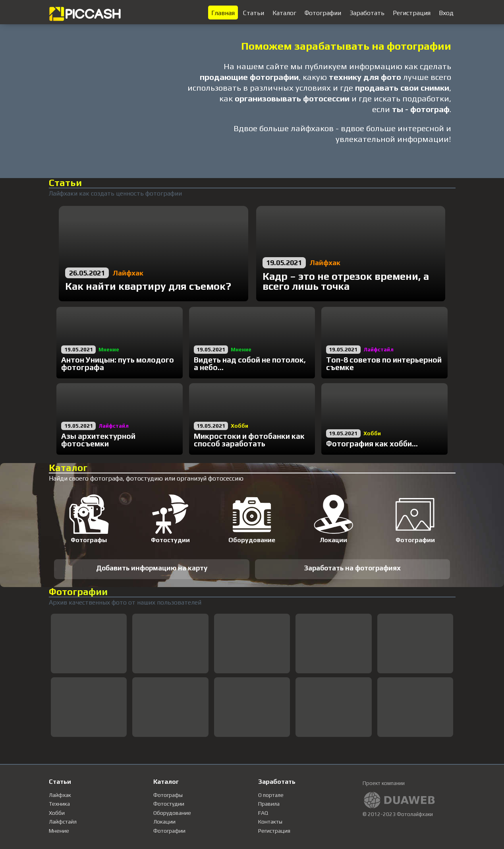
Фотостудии (169, 804)
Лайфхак (60, 795)
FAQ (263, 813)
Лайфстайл (63, 822)
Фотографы (168, 795)
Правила (269, 804)
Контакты (270, 822)
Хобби (57, 813)
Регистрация (274, 831)
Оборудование (172, 813)
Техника (59, 804)
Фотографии (169, 831)
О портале (271, 795)
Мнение (59, 831)
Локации (164, 822)
